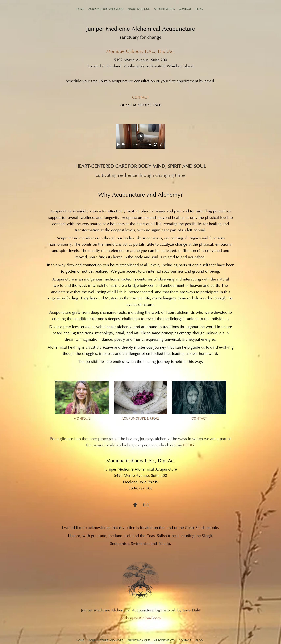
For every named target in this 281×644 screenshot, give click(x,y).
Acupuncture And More (106, 9)
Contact (185, 9)
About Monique (139, 9)
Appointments (164, 9)
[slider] (123, 144)
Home (80, 9)
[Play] (118, 144)
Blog (199, 9)
